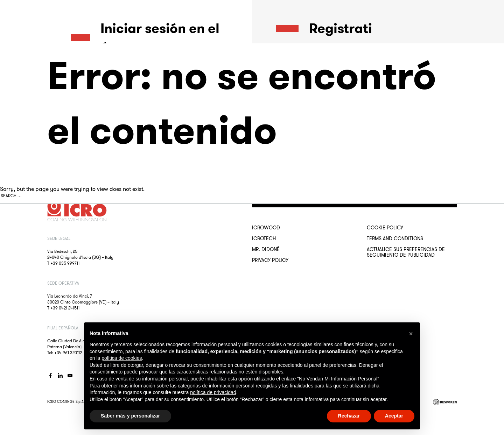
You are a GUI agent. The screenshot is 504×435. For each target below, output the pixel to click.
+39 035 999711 (65, 263)
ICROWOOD (266, 228)
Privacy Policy (270, 260)
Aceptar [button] (394, 416)
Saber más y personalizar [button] (130, 416)
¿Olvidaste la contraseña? (98, 123)
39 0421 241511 (66, 308)
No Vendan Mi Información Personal (338, 379)
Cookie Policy (385, 228)
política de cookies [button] (122, 358)
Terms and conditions (395, 238)
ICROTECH (264, 238)
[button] (411, 334)
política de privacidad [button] (213, 392)
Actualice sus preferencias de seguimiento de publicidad (406, 252)
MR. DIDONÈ (266, 249)
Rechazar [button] (349, 416)
